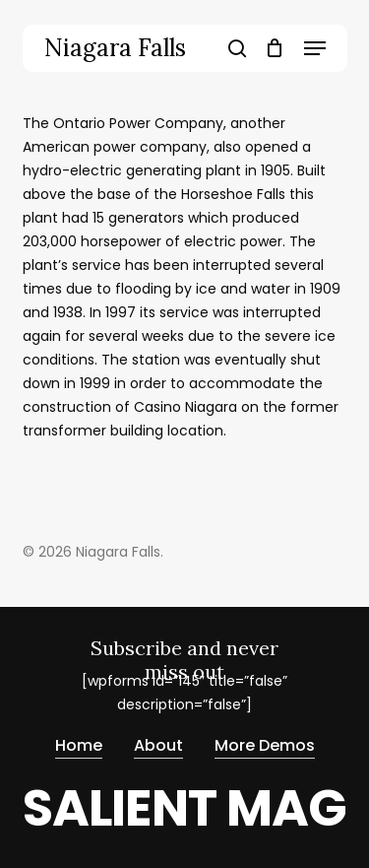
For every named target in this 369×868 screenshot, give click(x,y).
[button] (315, 48)
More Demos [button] (265, 745)
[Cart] (275, 48)
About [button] (158, 745)
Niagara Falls (115, 48)
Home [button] (79, 745)
